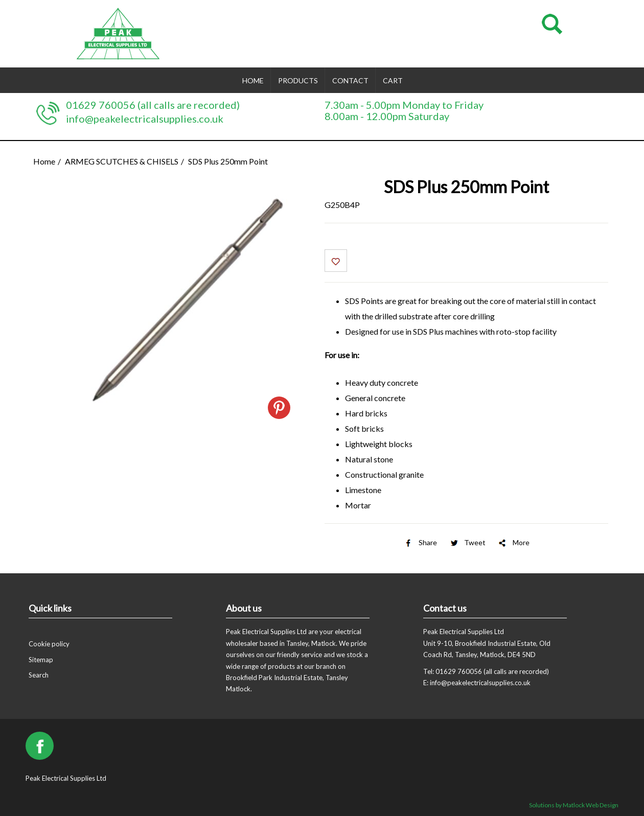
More (513, 542)
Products (298, 80)
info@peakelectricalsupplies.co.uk (145, 119)
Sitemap (41, 660)
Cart (393, 80)
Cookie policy (49, 644)
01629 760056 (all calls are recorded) (153, 105)
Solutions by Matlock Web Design (574, 805)
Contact (350, 80)
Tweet (467, 542)
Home (253, 80)
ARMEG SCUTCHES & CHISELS (122, 161)
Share (420, 542)
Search (39, 675)
